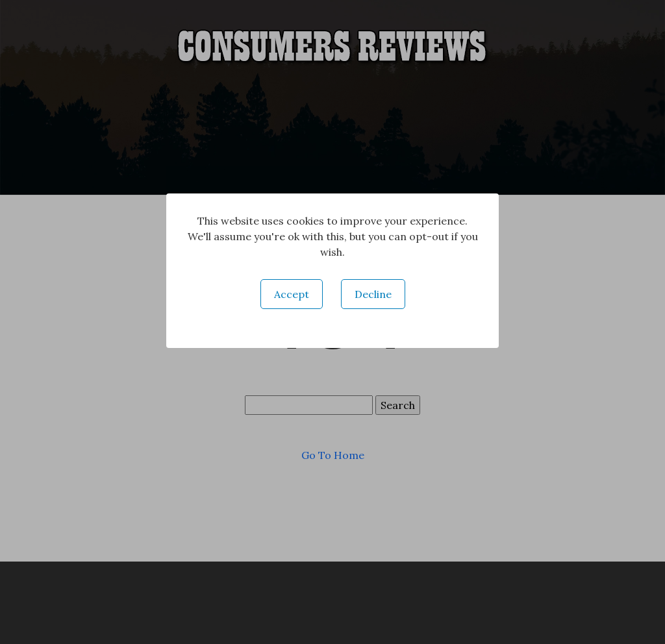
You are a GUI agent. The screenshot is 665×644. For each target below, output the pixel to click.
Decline (373, 294)
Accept (292, 294)
